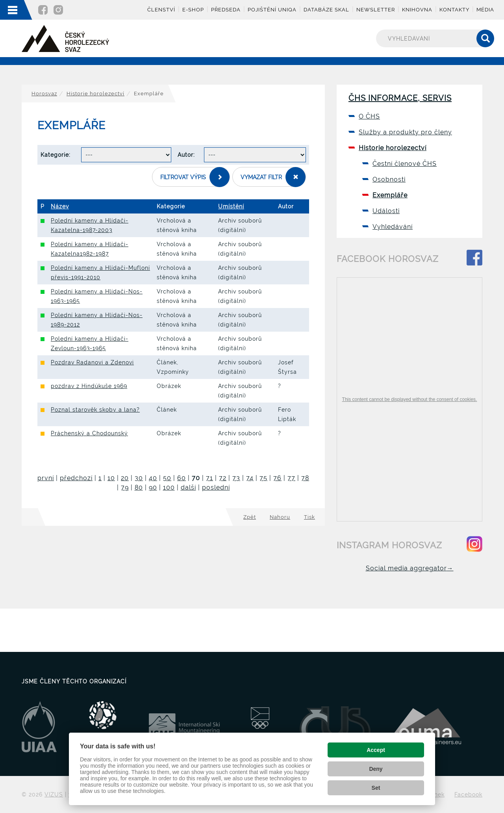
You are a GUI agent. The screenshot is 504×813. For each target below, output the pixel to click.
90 (153, 487)
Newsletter (376, 10)
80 (139, 487)
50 (167, 478)
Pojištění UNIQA (272, 10)
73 (236, 478)
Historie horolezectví (95, 94)
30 (139, 478)
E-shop (193, 10)
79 (125, 487)
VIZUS (54, 794)
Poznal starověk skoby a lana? (95, 410)
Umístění (231, 206)
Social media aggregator (410, 568)
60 (182, 478)
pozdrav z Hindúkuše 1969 (89, 386)
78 (305, 478)
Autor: (186, 155)
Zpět (250, 517)
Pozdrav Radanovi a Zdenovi (92, 362)
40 (153, 478)
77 (291, 478)
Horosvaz (44, 94)
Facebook (468, 794)
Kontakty (454, 10)
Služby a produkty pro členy (405, 132)
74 (250, 478)
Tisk (309, 517)
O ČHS (369, 116)
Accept (376, 750)
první (46, 478)
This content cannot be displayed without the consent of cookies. (410, 399)
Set (376, 788)
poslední (216, 487)
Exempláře (390, 195)
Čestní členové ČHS (405, 164)
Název (60, 206)
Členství (161, 10)
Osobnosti (389, 179)
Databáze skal (326, 10)
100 (169, 487)
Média (485, 10)
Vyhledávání (393, 227)
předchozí (76, 478)
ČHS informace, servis (400, 98)
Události (386, 211)
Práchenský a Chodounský (89, 433)
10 (111, 478)
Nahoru (280, 517)
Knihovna (417, 10)
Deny (376, 769)
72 (223, 478)
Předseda (226, 10)
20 (125, 478)
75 (263, 478)
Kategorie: (56, 155)
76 (277, 478)
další (188, 487)
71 (209, 478)
